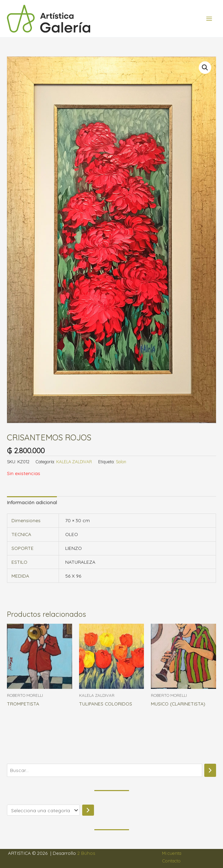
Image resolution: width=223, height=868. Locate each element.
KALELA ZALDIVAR (74, 462)
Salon (121, 462)
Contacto (171, 861)
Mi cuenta (172, 853)
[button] (205, 68)
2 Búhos (86, 853)
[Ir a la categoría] (88, 810)
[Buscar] (210, 770)
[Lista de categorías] (43, 810)
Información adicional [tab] (32, 502)
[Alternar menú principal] (209, 19)
